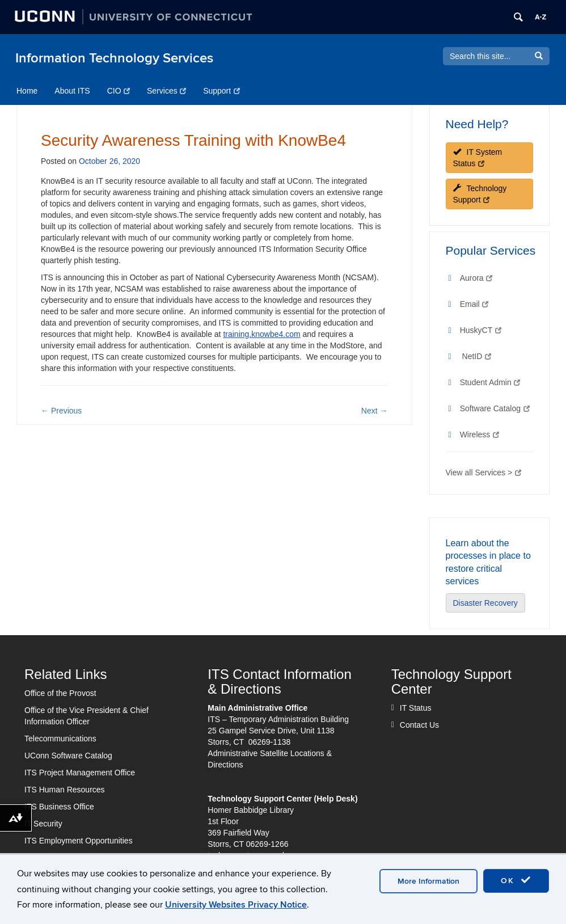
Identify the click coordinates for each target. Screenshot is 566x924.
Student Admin (490, 382)
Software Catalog (495, 408)
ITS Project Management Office (80, 773)
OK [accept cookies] (516, 880)
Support (221, 91)
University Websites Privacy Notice (236, 905)
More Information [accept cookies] (428, 881)
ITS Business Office (59, 807)
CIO (119, 91)
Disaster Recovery (485, 603)
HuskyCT (481, 330)
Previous (61, 411)
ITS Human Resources (65, 790)
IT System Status (478, 158)
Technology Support (480, 194)
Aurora (476, 278)
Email (474, 304)
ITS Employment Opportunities (79, 841)
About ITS (72, 91)
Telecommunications (60, 739)
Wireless (480, 434)
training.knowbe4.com (261, 334)
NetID (477, 356)
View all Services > (483, 472)
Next (375, 411)
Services (166, 91)
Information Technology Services (114, 58)
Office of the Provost (60, 693)
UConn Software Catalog (68, 756)
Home (27, 91)
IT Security (43, 824)
